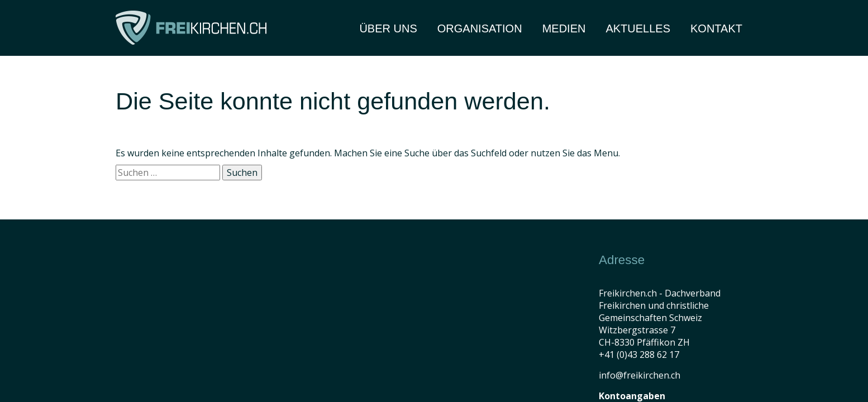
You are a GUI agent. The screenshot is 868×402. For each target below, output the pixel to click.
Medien (564, 28)
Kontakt (716, 28)
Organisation (480, 28)
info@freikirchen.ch (640, 375)
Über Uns (388, 28)
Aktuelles (638, 28)
